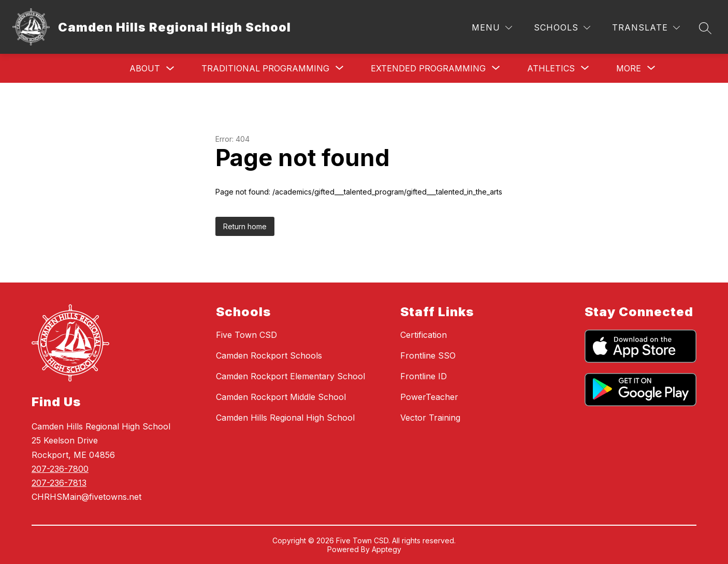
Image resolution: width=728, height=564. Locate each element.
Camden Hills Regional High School (285, 418)
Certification (424, 335)
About (145, 68)
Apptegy (387, 549)
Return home (245, 226)
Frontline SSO (428, 355)
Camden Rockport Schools (269, 355)
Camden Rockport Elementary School (290, 376)
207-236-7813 (59, 483)
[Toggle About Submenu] (170, 69)
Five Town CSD (246, 335)
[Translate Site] (646, 28)
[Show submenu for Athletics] (551, 68)
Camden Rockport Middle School (281, 397)
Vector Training (430, 418)
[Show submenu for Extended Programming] (428, 68)
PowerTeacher (429, 397)
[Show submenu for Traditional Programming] (265, 68)
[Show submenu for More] (629, 68)
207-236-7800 (60, 469)
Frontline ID (424, 376)
